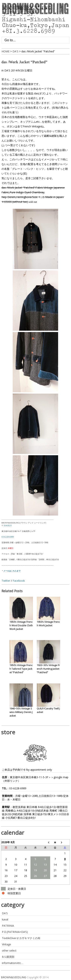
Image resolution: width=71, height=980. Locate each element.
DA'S (7, 70)
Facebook (19, 581)
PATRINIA (8, 926)
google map (61, 777)
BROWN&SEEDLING (14, 977)
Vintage (6, 944)
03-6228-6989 (18, 788)
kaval (5, 919)
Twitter (6, 581)
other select (9, 951)
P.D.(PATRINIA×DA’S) (15, 932)
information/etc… (12, 963)
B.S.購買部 (8, 957)
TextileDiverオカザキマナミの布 (21, 938)
